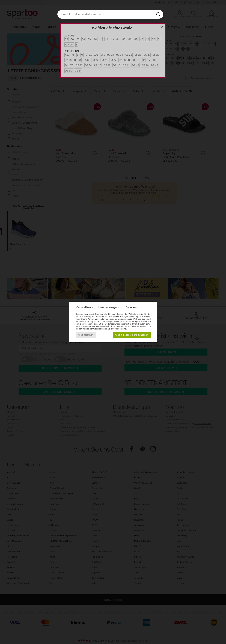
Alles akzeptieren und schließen (132, 335)
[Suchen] (158, 14)
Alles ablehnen (86, 335)
